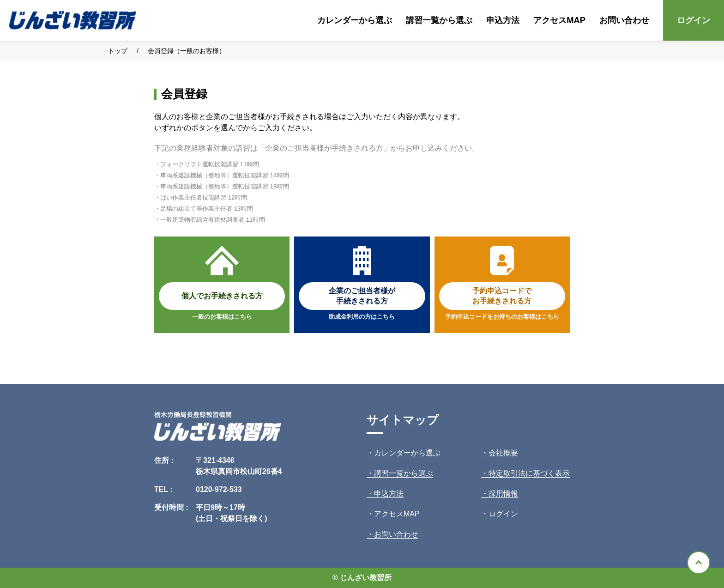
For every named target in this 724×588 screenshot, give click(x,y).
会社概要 (503, 453)
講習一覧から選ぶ (439, 20)
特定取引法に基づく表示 (529, 473)
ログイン (694, 20)
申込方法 (503, 20)
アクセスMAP (559, 20)
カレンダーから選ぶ (355, 20)
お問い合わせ (624, 20)
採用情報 (503, 494)
